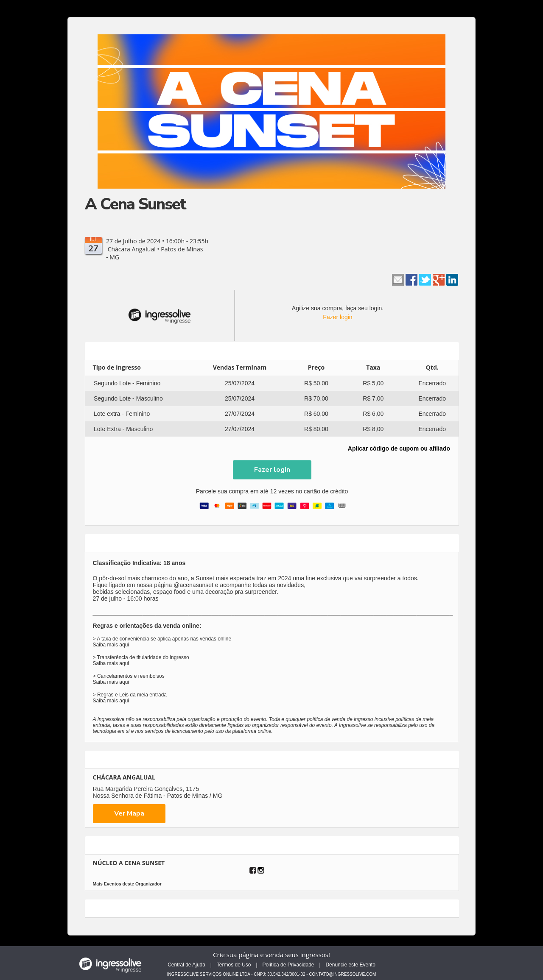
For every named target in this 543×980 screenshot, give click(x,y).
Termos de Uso (234, 965)
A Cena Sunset (135, 204)
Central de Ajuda (186, 965)
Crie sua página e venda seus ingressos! (271, 955)
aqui (124, 645)
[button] (272, 470)
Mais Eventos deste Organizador (127, 884)
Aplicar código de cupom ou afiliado (399, 448)
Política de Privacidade (288, 965)
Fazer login (337, 317)
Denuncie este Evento (350, 965)
